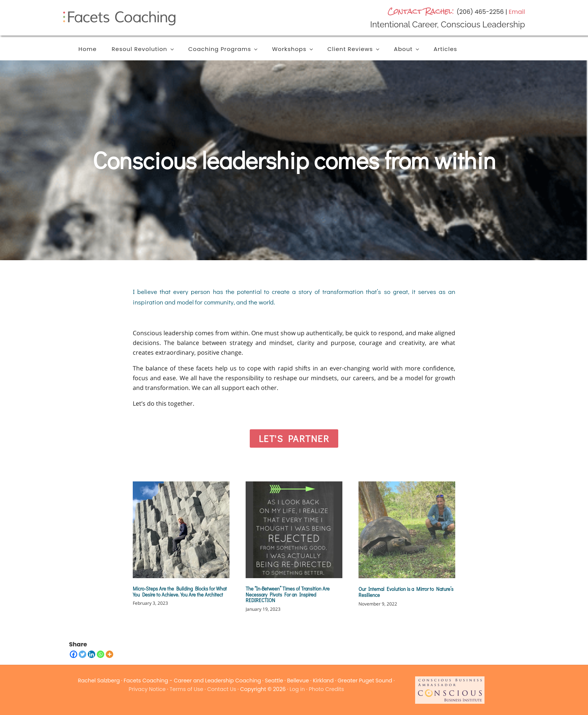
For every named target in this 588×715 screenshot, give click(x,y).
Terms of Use (186, 689)
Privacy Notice (147, 689)
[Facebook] (73, 654)
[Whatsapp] (100, 654)
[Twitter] (82, 654)
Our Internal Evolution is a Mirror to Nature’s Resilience (406, 592)
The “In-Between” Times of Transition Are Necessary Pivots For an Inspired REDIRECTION (288, 594)
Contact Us (221, 689)
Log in (297, 689)
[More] (109, 654)
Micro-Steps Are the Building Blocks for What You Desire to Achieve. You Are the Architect (180, 591)
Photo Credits (326, 689)
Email (517, 12)
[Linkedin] (91, 654)
